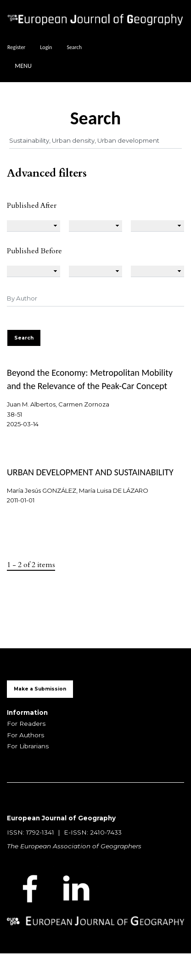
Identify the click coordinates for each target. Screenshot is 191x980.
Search (74, 47)
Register (16, 47)
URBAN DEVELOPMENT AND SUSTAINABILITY (90, 472)
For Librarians (28, 746)
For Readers (26, 724)
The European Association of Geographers (74, 846)
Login (46, 47)
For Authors (25, 735)
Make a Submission (40, 689)
